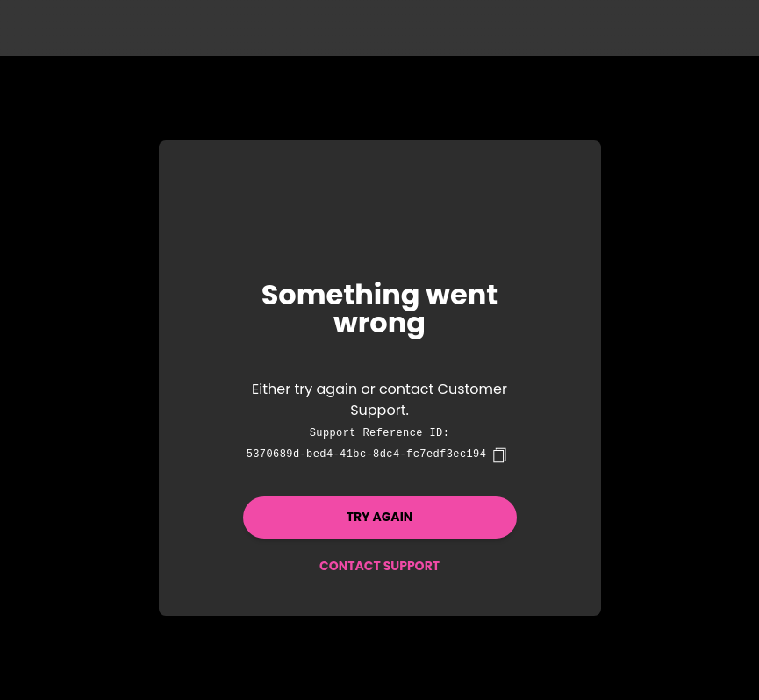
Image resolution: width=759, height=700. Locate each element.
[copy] (499, 455)
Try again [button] (380, 517)
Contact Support (379, 566)
